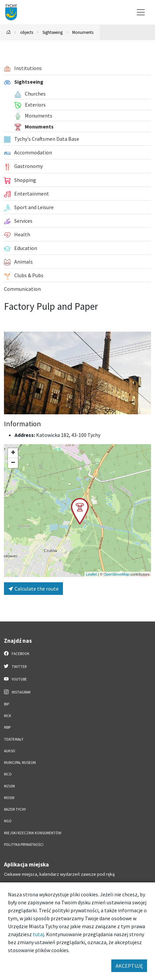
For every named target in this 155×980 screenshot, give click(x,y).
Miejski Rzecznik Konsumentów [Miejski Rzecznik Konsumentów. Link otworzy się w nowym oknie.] (33, 833)
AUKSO (10, 751)
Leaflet (92, 574)
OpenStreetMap (117, 574)
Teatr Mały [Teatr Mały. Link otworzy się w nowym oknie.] (14, 739)
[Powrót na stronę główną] (9, 32)
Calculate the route (33, 589)
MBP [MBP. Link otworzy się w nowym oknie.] (7, 727)
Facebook (17, 653)
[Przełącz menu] (141, 12)
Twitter (15, 666)
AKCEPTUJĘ (129, 966)
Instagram (17, 692)
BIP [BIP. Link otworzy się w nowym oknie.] (6, 704)
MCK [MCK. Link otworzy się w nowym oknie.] (8, 716)
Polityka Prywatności (24, 845)
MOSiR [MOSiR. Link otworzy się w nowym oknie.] (9, 798)
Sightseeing (52, 32)
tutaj (38, 934)
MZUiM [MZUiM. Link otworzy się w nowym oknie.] (9, 786)
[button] (80, 511)
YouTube (15, 679)
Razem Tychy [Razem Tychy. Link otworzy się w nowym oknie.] (15, 809)
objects (27, 32)
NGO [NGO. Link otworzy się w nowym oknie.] (8, 821)
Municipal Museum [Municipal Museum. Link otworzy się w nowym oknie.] (20, 763)
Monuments (83, 32)
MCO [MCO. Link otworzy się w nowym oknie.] (8, 774)
